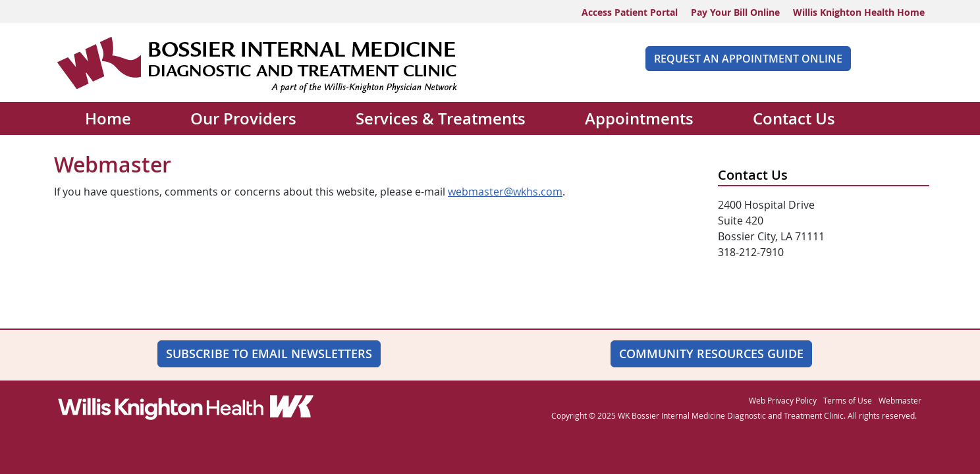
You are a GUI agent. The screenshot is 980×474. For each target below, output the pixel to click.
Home (108, 118)
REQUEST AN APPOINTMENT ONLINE (748, 59)
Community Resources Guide (711, 354)
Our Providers (243, 118)
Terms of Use (848, 400)
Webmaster (900, 400)
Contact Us (794, 118)
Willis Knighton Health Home (859, 12)
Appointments (639, 118)
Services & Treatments (441, 118)
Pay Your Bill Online (735, 12)
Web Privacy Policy (783, 400)
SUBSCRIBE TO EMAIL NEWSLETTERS (269, 354)
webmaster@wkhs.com (505, 192)
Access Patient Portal (630, 12)
